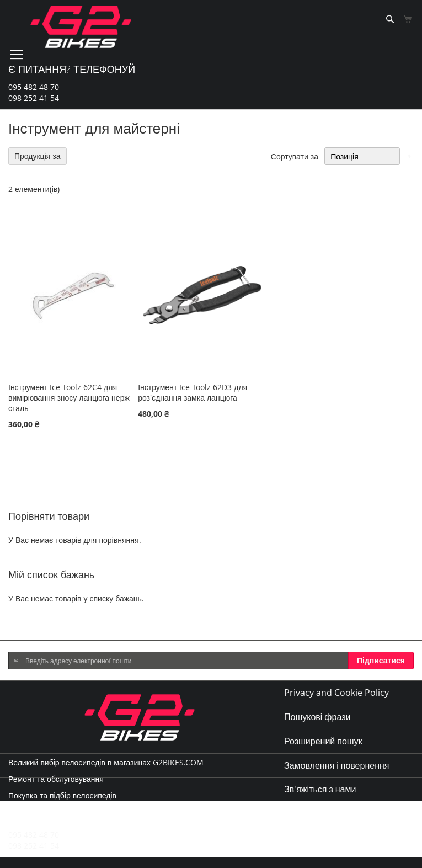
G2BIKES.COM (178, 762)
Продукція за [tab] (38, 156)
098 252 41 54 (34, 98)
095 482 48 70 (34, 87)
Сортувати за (295, 156)
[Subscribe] (381, 661)
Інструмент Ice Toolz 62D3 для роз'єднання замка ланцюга (193, 392)
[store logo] (81, 27)
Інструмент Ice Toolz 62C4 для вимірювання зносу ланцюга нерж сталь (69, 398)
